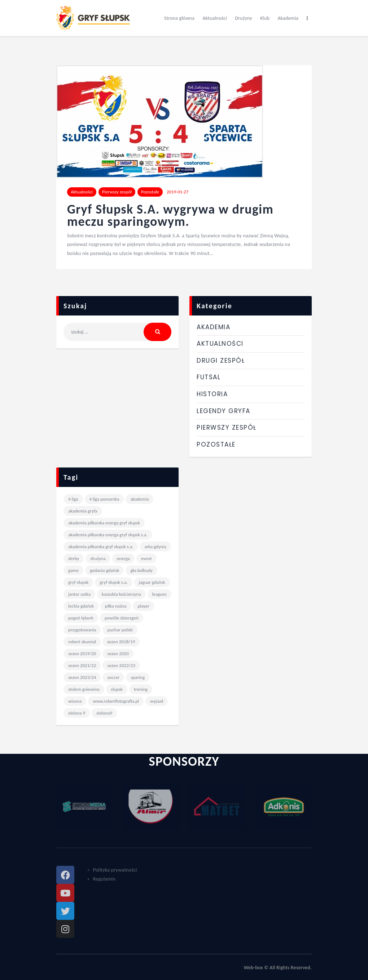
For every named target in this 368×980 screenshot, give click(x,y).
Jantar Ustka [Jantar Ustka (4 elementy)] (79, 594)
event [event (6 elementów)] (146, 558)
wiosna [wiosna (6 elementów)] (75, 701)
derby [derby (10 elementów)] (74, 558)
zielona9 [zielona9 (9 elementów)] (104, 713)
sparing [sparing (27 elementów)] (138, 677)
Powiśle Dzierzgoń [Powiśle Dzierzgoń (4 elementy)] (122, 618)
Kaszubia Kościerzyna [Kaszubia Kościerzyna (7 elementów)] (121, 594)
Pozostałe (150, 192)
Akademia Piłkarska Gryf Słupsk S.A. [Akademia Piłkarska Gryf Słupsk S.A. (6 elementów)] (101, 547)
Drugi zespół (221, 361)
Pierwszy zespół (117, 192)
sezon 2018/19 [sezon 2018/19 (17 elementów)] (121, 642)
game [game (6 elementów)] (73, 570)
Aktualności (82, 192)
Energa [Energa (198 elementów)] (123, 558)
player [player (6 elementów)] (143, 606)
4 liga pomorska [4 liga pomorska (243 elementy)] (104, 499)
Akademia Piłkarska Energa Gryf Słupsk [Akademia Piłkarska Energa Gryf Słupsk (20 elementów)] (104, 523)
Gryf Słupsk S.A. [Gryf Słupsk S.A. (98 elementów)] (113, 582)
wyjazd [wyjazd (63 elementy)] (157, 701)
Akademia (213, 327)
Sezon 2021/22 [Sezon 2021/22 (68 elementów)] (82, 665)
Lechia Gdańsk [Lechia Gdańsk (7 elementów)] (81, 606)
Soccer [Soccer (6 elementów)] (113, 677)
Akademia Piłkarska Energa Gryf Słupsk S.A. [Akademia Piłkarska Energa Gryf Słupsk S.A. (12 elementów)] (108, 535)
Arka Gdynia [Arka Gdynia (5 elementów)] (155, 547)
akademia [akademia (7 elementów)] (139, 499)
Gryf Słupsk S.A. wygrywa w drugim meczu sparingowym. (170, 216)
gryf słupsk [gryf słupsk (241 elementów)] (78, 582)
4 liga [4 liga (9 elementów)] (73, 499)
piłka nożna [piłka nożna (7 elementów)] (116, 606)
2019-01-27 (178, 192)
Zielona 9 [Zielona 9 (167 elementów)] (77, 713)
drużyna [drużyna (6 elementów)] (98, 558)
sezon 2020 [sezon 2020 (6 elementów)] (118, 654)
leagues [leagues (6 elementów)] (159, 594)
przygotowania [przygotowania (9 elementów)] (82, 630)
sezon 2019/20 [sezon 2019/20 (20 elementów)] (82, 654)
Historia (212, 394)
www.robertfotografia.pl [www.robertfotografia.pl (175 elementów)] (116, 701)
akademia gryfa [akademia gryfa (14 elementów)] (83, 511)
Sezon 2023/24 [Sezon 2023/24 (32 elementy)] (82, 677)
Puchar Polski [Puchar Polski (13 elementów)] (120, 630)
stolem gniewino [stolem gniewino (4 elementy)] (84, 689)
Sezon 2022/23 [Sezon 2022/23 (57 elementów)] (121, 665)
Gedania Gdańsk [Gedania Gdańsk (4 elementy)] (104, 570)
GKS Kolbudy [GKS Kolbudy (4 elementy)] (141, 570)
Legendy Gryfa (224, 411)
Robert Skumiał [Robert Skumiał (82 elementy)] (82, 642)
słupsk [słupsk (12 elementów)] (117, 689)
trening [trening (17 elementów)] (141, 689)
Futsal (209, 377)
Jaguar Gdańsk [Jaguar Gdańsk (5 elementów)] (152, 582)
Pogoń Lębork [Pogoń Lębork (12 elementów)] (81, 618)
